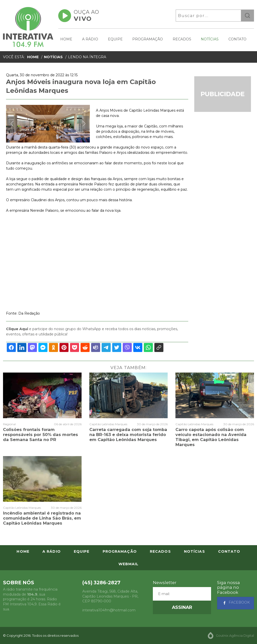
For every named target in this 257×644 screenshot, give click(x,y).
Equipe (115, 39)
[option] (48, 124)
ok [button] (247, 16)
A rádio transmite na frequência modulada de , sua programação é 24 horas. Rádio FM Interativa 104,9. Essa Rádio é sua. (32, 599)
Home (66, 39)
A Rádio (90, 39)
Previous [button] (12, 124)
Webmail (129, 564)
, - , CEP (110, 596)
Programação (148, 39)
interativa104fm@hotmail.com (109, 610)
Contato (237, 39)
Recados (182, 39)
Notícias (210, 39)
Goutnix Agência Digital (235, 635)
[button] (182, 607)
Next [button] (84, 124)
